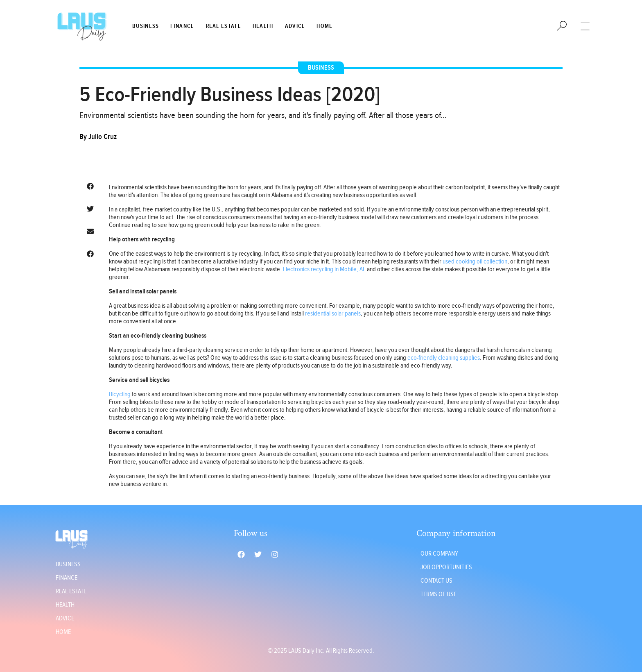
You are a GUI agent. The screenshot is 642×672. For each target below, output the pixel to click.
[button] (90, 186)
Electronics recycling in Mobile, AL (324, 269)
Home (324, 26)
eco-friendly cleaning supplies (444, 358)
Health (263, 26)
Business (146, 26)
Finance (182, 26)
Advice (295, 26)
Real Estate (224, 26)
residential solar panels (333, 314)
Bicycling (120, 394)
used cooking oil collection (475, 262)
